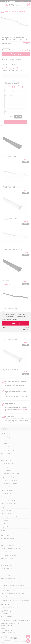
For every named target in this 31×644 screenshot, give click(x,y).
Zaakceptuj (16, 323)
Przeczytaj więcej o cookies (9, 319)
